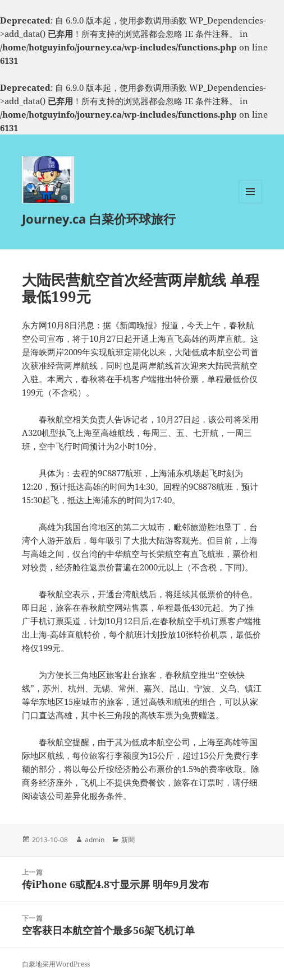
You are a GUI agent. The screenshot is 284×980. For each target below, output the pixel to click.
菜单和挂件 (250, 203)
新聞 (128, 840)
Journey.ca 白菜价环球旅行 (99, 219)
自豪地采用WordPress (56, 964)
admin (95, 840)
